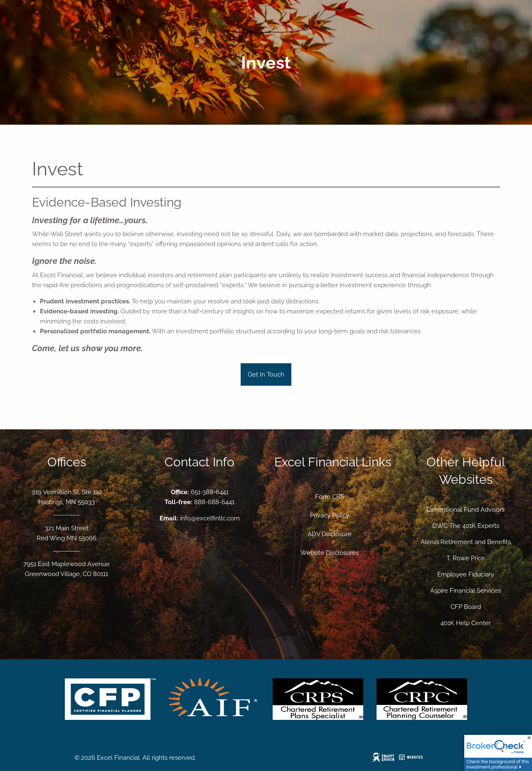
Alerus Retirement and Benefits (466, 542)
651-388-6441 (210, 492)
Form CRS (330, 497)
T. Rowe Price (466, 558)
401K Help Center (466, 623)
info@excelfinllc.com (210, 518)
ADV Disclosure (330, 534)
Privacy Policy (330, 515)
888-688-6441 (214, 502)
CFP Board (466, 607)
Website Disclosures (330, 553)
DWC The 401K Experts (466, 526)
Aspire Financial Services (465, 591)
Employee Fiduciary (466, 574)
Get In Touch (266, 374)
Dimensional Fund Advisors (465, 510)
